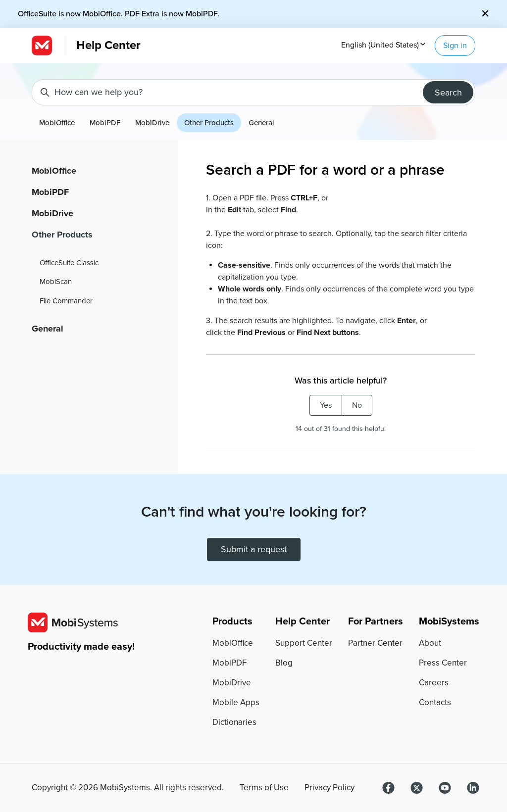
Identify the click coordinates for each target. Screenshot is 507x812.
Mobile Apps (236, 702)
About (430, 643)
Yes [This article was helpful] (326, 405)
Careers (434, 683)
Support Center (304, 643)
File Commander (66, 301)
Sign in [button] (455, 46)
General (261, 123)
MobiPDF (105, 123)
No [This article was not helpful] (357, 405)
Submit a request (254, 549)
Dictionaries (234, 722)
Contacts (435, 702)
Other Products (209, 123)
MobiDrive (152, 123)
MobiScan (56, 282)
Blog (284, 663)
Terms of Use (264, 788)
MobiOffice (57, 123)
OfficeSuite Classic (69, 263)
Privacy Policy (330, 788)
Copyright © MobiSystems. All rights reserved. (128, 788)
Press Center (443, 663)
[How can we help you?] (253, 92)
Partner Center (375, 643)
